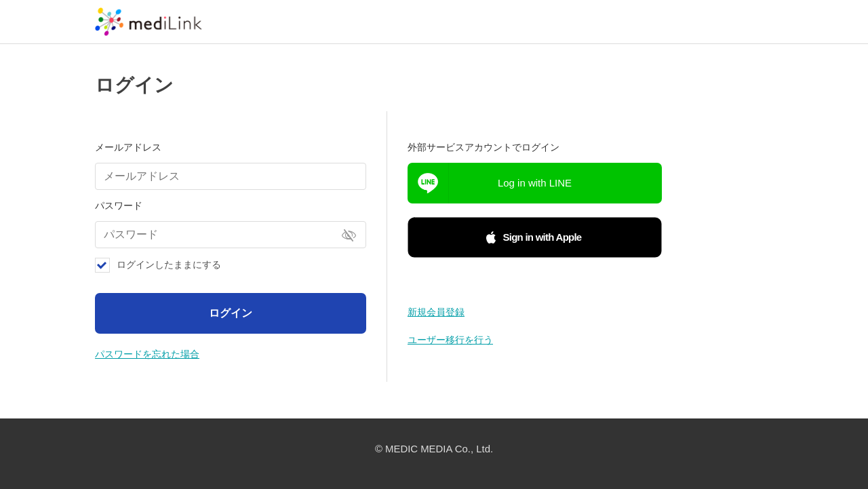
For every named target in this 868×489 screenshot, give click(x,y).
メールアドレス (128, 147)
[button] (535, 237)
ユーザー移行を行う (450, 340)
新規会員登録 (436, 312)
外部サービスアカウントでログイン (484, 147)
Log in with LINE (535, 183)
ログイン (231, 313)
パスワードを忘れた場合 (147, 354)
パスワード (119, 206)
